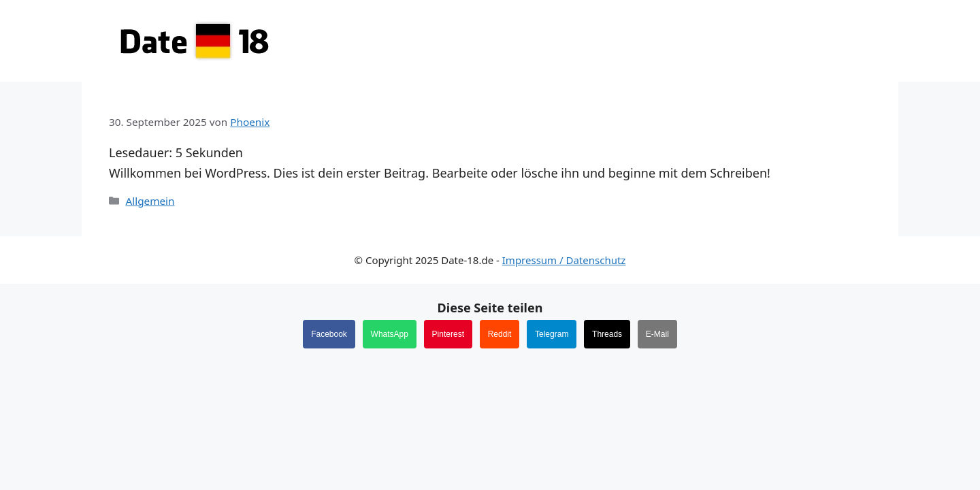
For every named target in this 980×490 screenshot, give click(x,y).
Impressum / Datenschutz (564, 260)
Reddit (500, 334)
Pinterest (448, 334)
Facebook (329, 334)
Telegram (552, 334)
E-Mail (657, 334)
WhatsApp (390, 334)
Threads (607, 334)
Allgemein (150, 201)
